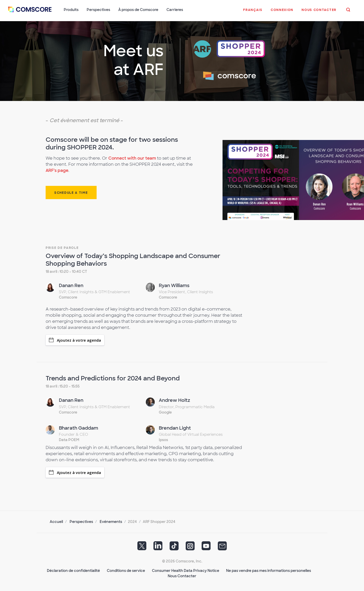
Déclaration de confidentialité (73, 571)
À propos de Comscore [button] (138, 10)
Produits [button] (71, 10)
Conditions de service (126, 571)
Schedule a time (71, 193)
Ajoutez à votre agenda (75, 340)
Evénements (111, 522)
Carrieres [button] (175, 10)
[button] (253, 12)
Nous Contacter (182, 576)
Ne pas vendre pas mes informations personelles (269, 571)
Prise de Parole (62, 248)
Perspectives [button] (98, 10)
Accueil (56, 522)
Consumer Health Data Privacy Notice (186, 571)
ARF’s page (57, 170)
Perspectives (81, 522)
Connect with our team (132, 158)
